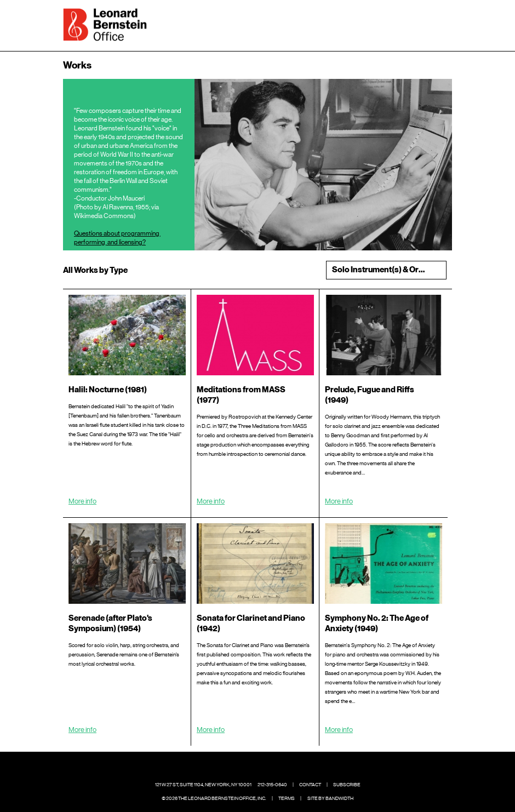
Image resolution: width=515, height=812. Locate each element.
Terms (287, 798)
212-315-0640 (272, 785)
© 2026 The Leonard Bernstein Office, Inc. (214, 798)
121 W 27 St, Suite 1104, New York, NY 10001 (203, 785)
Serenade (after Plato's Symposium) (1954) (110, 624)
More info (82, 501)
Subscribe (347, 785)
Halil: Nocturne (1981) (108, 390)
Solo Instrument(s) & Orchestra (389, 270)
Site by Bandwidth (330, 798)
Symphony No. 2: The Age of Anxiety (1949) (377, 624)
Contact (310, 785)
